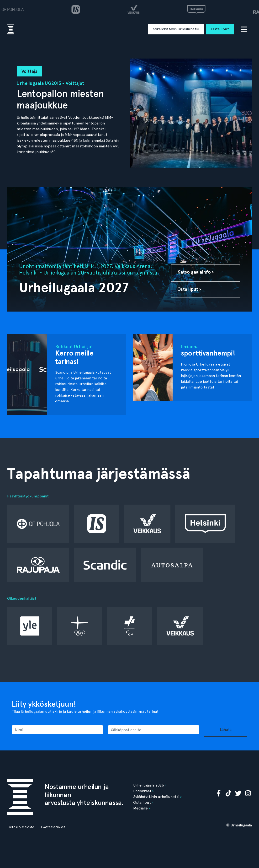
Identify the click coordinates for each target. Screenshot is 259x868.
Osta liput (220, 29)
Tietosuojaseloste (21, 827)
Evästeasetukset (53, 827)
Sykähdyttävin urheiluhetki (176, 29)
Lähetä (226, 730)
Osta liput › (189, 289)
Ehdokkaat (142, 791)
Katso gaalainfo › (196, 272)
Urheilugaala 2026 (149, 785)
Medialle (140, 808)
